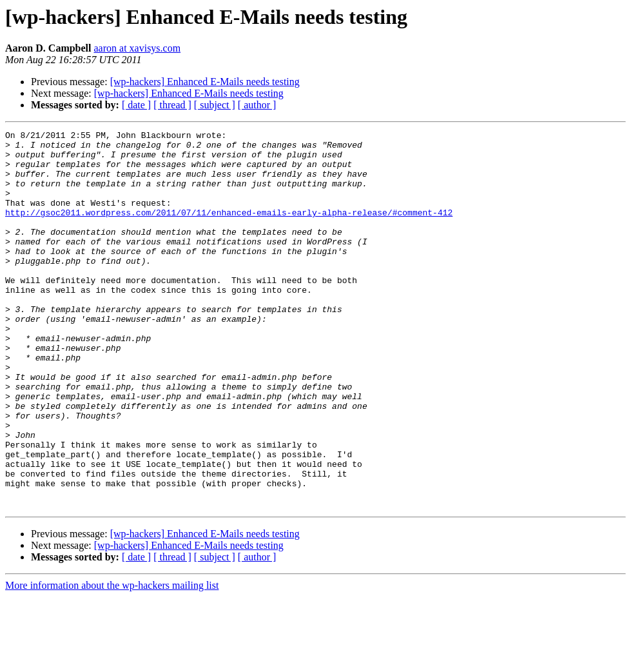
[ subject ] (215, 105)
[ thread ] (172, 105)
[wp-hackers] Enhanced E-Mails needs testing (205, 82)
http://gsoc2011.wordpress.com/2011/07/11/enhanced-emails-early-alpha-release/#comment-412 (229, 230)
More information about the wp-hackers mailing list (112, 661)
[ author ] (257, 105)
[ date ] (136, 105)
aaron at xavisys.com (138, 48)
